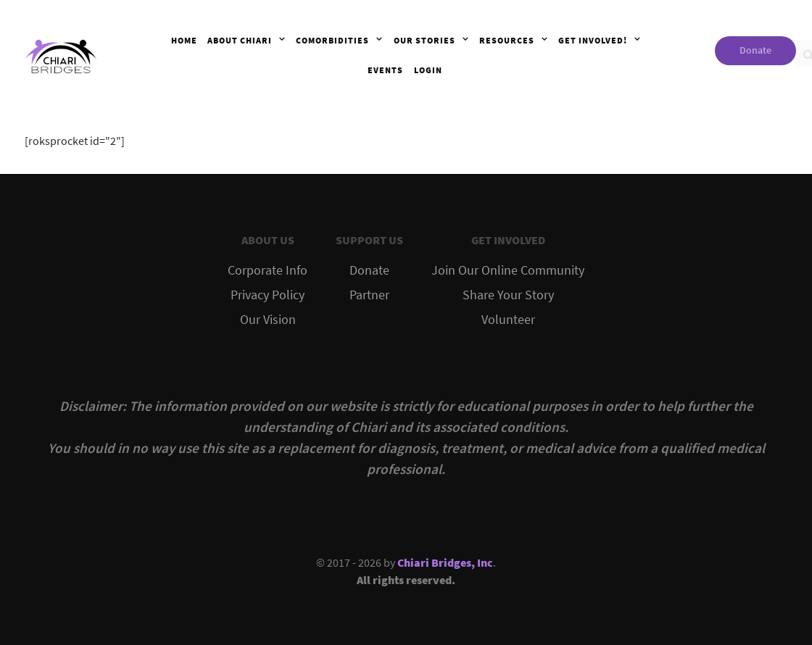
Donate (755, 50)
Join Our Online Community (508, 270)
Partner (369, 295)
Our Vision (268, 320)
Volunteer (508, 320)
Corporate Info (268, 270)
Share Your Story (508, 295)
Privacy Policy (268, 295)
